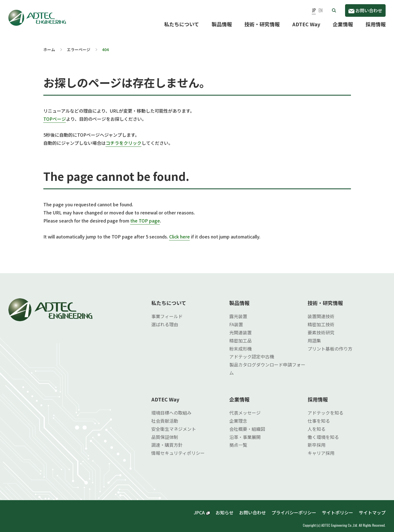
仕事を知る (319, 416)
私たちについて (182, 24)
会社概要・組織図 (247, 424)
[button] (334, 10)
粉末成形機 (240, 344)
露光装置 (238, 312)
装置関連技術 (321, 312)
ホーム (49, 45)
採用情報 (376, 24)
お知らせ (225, 508)
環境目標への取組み (171, 408)
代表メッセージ (245, 408)
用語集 (314, 336)
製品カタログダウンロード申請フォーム (267, 364)
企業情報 (343, 24)
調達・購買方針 (167, 440)
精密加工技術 (321, 320)
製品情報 (222, 24)
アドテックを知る (325, 408)
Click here (180, 232)
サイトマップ (372, 508)
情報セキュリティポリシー (178, 448)
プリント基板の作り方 (330, 344)
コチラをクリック (124, 138)
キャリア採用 (321, 448)
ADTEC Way (306, 24)
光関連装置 (240, 328)
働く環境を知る (323, 432)
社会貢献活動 (165, 416)
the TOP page (145, 216)
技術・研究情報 (262, 24)
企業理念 (238, 416)
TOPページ (55, 114)
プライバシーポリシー (294, 508)
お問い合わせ (365, 10)
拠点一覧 (238, 440)
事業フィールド (167, 312)
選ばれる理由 (165, 320)
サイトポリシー (338, 508)
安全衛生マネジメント (174, 424)
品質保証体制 (165, 432)
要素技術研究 (321, 328)
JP (314, 10)
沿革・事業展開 (245, 432)
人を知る (317, 424)
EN (321, 10)
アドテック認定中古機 (252, 352)
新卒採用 (317, 440)
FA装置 (236, 320)
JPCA (202, 508)
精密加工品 (240, 336)
